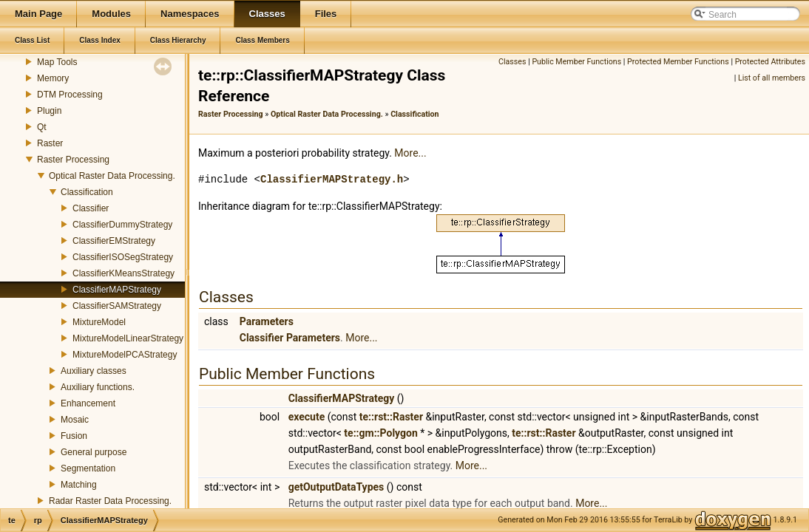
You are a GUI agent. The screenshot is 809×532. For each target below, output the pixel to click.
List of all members (772, 78)
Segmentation (88, 468)
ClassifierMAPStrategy (117, 290)
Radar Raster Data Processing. (110, 501)
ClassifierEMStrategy (114, 241)
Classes (512, 62)
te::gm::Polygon (380, 433)
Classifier (91, 208)
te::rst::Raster (391, 417)
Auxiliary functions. (98, 387)
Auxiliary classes (94, 371)
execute (307, 417)
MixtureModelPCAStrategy (125, 355)
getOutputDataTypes (336, 487)
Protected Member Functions (678, 62)
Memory (53, 78)
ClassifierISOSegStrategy (123, 257)
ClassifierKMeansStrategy (123, 273)
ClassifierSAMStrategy (117, 306)
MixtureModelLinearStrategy (128, 338)
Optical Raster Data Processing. (112, 176)
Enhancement (88, 403)
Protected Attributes (770, 62)
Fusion (74, 436)
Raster (50, 143)
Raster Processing (73, 160)
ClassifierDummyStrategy (122, 225)
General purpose (94, 452)
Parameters (267, 321)
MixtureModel (99, 322)
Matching (79, 485)
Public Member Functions (576, 62)
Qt (42, 127)
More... (410, 153)
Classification (87, 192)
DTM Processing (70, 95)
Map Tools (57, 62)
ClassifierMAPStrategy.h (332, 179)
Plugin (49, 111)
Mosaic (75, 420)
